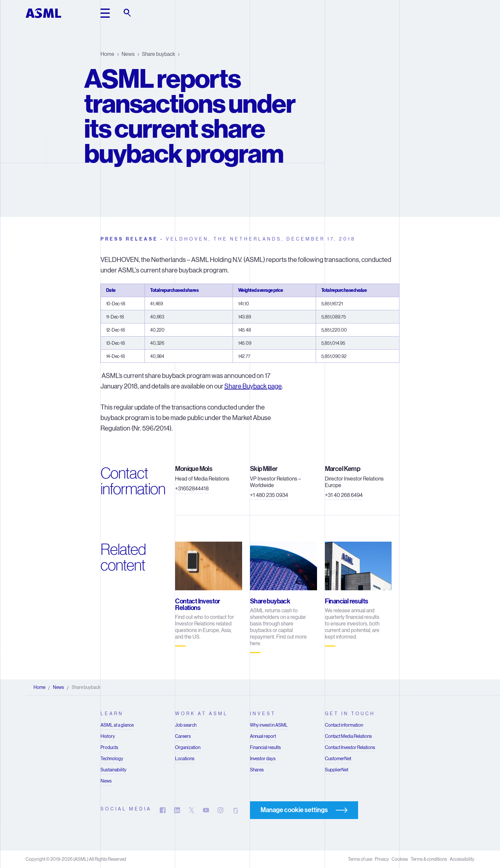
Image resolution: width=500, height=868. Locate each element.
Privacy (382, 859)
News (128, 54)
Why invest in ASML (269, 725)
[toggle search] (128, 13)
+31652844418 (192, 489)
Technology (112, 759)
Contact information (344, 725)
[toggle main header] (105, 13)
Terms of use (360, 859)
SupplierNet (337, 770)
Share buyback (159, 54)
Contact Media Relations (348, 736)
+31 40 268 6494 (344, 495)
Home (107, 54)
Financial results (265, 747)
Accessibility (462, 859)
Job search (186, 725)
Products (109, 747)
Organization (188, 747)
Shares (257, 770)
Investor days (263, 759)
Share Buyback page (253, 386)
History (108, 736)
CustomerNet (338, 759)
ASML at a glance (117, 725)
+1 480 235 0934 (269, 495)
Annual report (263, 736)
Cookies (400, 859)
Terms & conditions (429, 859)
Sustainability (114, 770)
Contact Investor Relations (350, 747)
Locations (185, 759)
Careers (183, 736)
